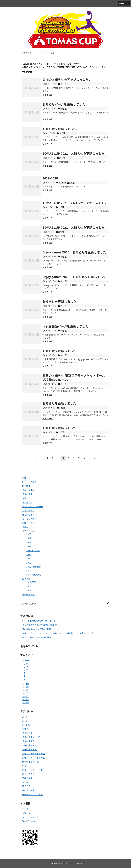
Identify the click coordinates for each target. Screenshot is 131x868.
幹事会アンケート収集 (32, 770)
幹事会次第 (27, 778)
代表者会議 (27, 494)
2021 (29, 554)
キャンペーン (28, 510)
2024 (29, 538)
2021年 (26, 693)
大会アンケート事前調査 (33, 753)
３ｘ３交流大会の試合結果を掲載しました (42, 625)
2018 (29, 571)
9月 (26, 673)
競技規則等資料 (29, 790)
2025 (29, 534)
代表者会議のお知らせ (32, 737)
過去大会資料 (28, 531)
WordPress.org (29, 821)
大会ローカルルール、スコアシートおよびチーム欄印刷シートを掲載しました (58, 633)
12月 (26, 664)
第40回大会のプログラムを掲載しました (41, 629)
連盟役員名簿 (28, 594)
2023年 (26, 687)
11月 (26, 667)
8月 (26, 676)
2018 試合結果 (34, 575)
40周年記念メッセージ (33, 506)
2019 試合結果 (34, 567)
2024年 (26, 684)
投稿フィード (28, 813)
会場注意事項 (28, 490)
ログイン (26, 809)
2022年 (26, 690)
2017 (29, 590)
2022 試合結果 (33, 550)
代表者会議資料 (29, 741)
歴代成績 (26, 579)
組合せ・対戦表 (29, 482)
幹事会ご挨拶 (28, 774)
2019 (29, 563)
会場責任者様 (28, 515)
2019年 (26, 699)
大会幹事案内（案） (31, 762)
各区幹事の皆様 (29, 745)
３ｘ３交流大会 (29, 519)
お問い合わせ (28, 523)
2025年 (26, 661)
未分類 (25, 782)
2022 (29, 546)
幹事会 (25, 766)
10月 (26, 670)
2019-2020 (31, 582)
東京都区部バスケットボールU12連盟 (68, 864)
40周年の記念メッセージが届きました (40, 637)
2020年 (26, 696)
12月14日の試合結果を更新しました (39, 621)
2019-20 (26, 725)
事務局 (25, 527)
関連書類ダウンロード (32, 794)
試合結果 (26, 486)
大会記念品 (27, 502)
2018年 (26, 702)
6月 (26, 679)
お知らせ (26, 478)
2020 (29, 559)
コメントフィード (30, 817)
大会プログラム (29, 498)
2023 (29, 542)
